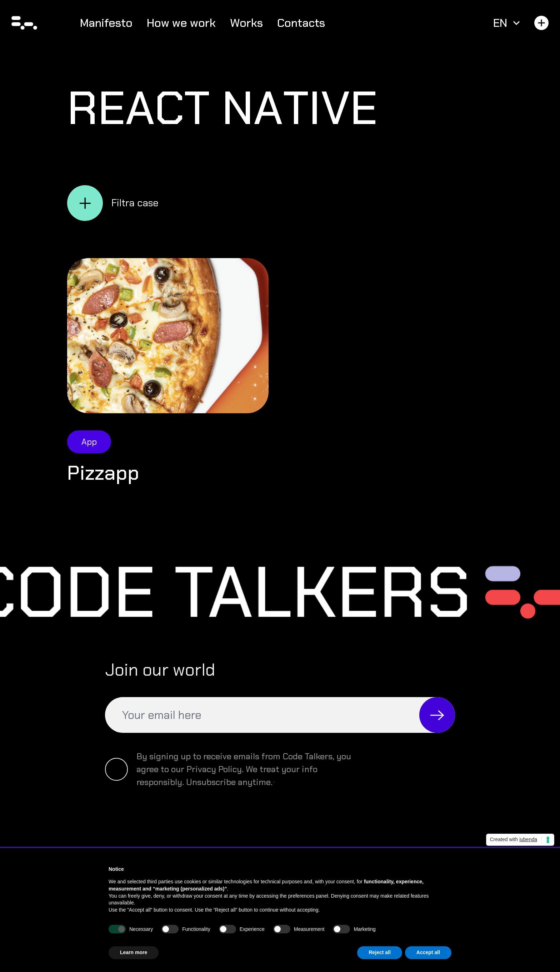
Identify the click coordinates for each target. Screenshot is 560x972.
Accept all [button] (428, 952)
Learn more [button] (134, 952)
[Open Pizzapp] (168, 336)
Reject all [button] (379, 952)
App (89, 442)
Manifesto (106, 23)
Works (246, 23)
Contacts (301, 23)
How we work (181, 23)
